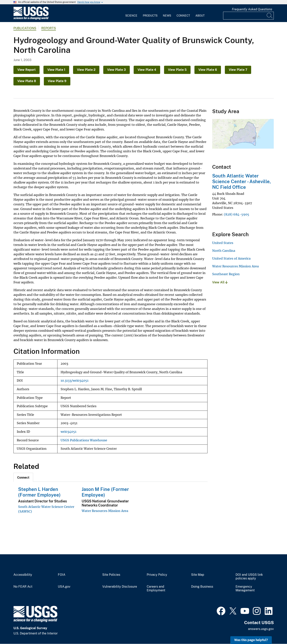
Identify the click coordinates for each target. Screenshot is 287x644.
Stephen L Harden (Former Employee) (39, 492)
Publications (25, 28)
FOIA (62, 575)
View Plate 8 (27, 81)
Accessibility (23, 575)
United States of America (231, 258)
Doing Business (202, 587)
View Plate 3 (117, 70)
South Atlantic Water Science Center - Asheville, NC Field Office (242, 181)
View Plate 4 (147, 70)
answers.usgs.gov (261, 629)
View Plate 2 (86, 70)
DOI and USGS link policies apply (249, 577)
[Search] (270, 16)
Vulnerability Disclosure (120, 587)
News (167, 16)
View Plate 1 (56, 70)
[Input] (248, 16)
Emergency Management (245, 589)
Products (150, 16)
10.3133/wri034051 (75, 381)
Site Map (198, 575)
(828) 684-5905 (237, 214)
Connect (183, 16)
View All (220, 282)
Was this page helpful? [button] (251, 640)
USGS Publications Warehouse (84, 440)
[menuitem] (131, 13)
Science (131, 16)
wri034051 (68, 432)
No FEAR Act (23, 587)
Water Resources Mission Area (105, 511)
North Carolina (224, 251)
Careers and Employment (156, 589)
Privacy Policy (157, 575)
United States (223, 243)
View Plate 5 (177, 70)
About (200, 16)
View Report (26, 70)
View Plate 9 (57, 81)
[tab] (23, 477)
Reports (49, 28)
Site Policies (111, 575)
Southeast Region (226, 274)
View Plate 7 (238, 70)
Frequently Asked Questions (252, 9)
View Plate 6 (208, 70)
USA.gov (64, 587)
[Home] (31, 19)
